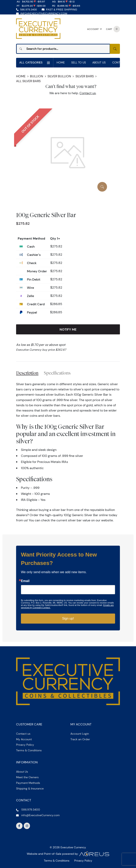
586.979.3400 (28, 10)
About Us (99, 62)
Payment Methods (28, 783)
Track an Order (80, 739)
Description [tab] (27, 373)
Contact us (88, 93)
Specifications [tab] (57, 373)
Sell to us (79, 62)
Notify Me (68, 329)
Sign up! (68, 618)
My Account (24, 739)
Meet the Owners (27, 777)
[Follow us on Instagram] (27, 826)
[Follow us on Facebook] (19, 826)
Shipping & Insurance (30, 788)
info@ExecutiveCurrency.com (44, 14)
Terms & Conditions (29, 750)
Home (61, 62)
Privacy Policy (25, 745)
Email (25, 581)
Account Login (80, 734)
